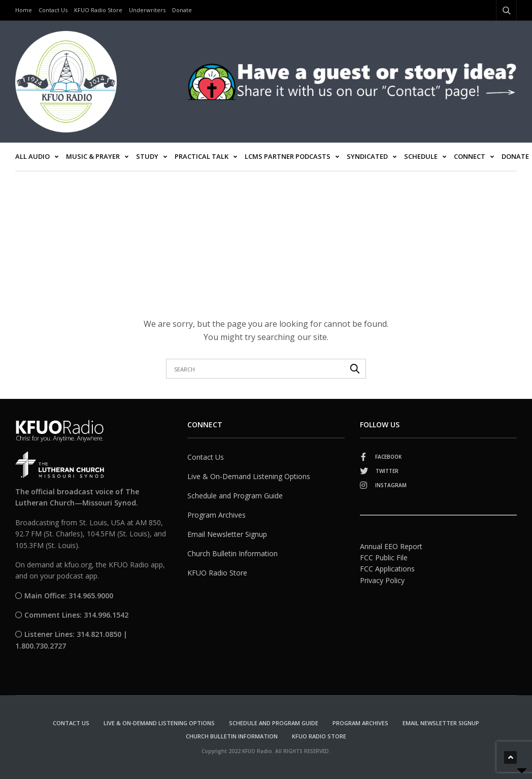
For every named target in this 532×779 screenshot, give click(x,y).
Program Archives (217, 515)
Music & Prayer (93, 156)
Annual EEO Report (391, 546)
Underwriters (147, 10)
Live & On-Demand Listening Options (249, 476)
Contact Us (53, 10)
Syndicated (367, 156)
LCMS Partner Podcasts (288, 156)
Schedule (421, 156)
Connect (470, 156)
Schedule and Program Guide (235, 496)
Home (24, 10)
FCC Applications (387, 569)
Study (147, 156)
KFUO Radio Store (98, 10)
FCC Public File (384, 557)
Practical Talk (202, 156)
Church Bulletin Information (232, 553)
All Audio (32, 156)
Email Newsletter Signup (227, 534)
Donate (182, 10)
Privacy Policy (382, 580)
